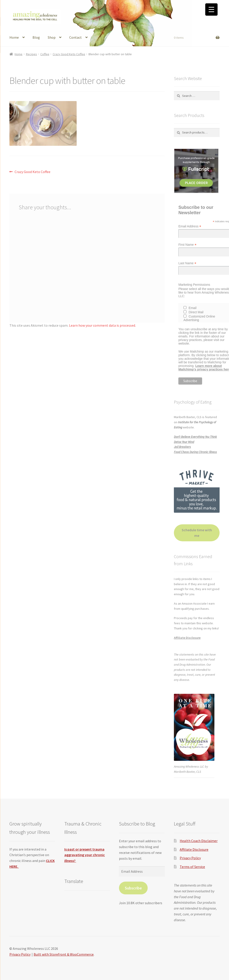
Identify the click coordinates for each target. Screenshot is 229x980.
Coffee (45, 54)
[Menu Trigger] (211, 10)
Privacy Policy (190, 858)
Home (14, 37)
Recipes (31, 54)
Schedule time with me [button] (197, 533)
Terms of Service (192, 867)
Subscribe (133, 888)
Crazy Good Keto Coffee (69, 54)
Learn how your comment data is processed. (102, 325)
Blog (36, 37)
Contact (76, 37)
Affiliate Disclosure (187, 638)
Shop (52, 37)
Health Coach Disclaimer (199, 841)
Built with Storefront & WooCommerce (64, 954)
